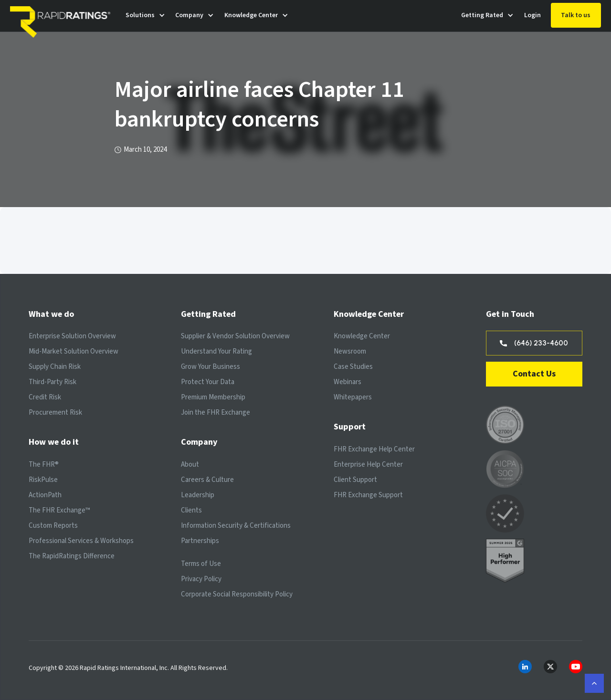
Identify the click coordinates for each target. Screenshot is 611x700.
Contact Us (534, 374)
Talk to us (576, 15)
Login (532, 15)
